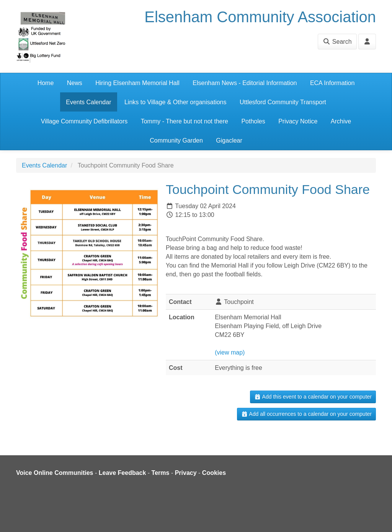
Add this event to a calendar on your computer (313, 397)
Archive (341, 121)
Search (337, 42)
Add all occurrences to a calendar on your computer (306, 414)
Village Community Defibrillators (84, 121)
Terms (161, 473)
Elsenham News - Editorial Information (245, 83)
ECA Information (332, 83)
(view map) (230, 352)
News (75, 83)
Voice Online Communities (55, 473)
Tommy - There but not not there (185, 121)
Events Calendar (88, 102)
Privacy (186, 473)
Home (46, 83)
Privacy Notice (298, 121)
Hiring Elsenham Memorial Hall (137, 83)
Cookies (214, 473)
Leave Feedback (122, 473)
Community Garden (176, 140)
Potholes (253, 121)
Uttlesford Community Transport (283, 102)
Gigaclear (229, 140)
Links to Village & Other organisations (176, 102)
